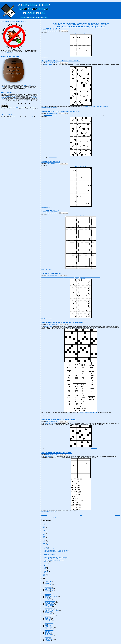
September (47, 562)
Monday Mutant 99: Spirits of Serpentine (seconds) (59, 420)
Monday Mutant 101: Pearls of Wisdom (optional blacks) (61, 111)
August (46, 563)
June (45, 566)
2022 (44, 528)
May (45, 567)
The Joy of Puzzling (49, 636)
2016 (44, 536)
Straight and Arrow (49, 629)
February (46, 571)
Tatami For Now (48, 632)
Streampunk (47, 631)
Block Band (47, 586)
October (46, 547)
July (45, 564)
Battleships (47, 584)
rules (46, 624)
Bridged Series (48, 587)
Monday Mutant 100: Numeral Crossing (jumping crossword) (62, 322)
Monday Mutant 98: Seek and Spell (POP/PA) (57, 453)
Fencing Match (48, 600)
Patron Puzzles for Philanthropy (52, 610)
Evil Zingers (47, 599)
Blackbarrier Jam (48, 585)
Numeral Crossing (48, 326)
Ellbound (46, 598)
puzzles (46, 57)
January (46, 573)
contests (46, 589)
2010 (44, 574)
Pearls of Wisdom (48, 65)
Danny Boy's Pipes (49, 593)
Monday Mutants (47, 108)
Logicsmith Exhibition (49, 604)
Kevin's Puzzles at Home (50, 602)
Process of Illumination (50, 615)
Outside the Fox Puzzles (50, 609)
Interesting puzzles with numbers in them (89, 413)
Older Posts (117, 515)
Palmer (51, 157)
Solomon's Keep (48, 627)
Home (81, 515)
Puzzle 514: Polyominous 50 (51, 273)
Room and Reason (49, 623)
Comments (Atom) (52, 518)
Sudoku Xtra (4, 98)
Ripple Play (47, 622)
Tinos (33, 117)
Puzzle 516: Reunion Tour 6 (51, 162)
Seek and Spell (48, 456)
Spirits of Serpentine (49, 423)
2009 (44, 576)
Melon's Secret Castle (49, 606)
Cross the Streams (49, 591)
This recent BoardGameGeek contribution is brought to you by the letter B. (58, 277)
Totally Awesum (48, 637)
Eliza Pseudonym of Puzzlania (51, 596)
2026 (44, 522)
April (45, 569)
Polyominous (47, 319)
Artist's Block (47, 582)
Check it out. (94, 448)
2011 (44, 543)
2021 (44, 529)
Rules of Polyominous (81, 278)
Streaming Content (49, 630)
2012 (44, 542)
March (46, 570)
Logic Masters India (49, 603)
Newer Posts (44, 515)
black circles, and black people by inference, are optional (95, 107)
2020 (44, 531)
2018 (44, 533)
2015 (44, 538)
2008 (44, 577)
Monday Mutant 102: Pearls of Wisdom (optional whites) (61, 61)
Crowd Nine (47, 592)
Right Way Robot (48, 621)
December (47, 545)
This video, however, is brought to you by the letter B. (87, 277)
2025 (44, 523)
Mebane (55, 157)
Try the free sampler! (8, 53)
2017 (44, 535)
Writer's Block (48, 640)
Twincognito (47, 638)
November (47, 546)
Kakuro (15, 99)
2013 (44, 540)
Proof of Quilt (47, 616)
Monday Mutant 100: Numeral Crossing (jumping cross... (57, 557)
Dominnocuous (48, 594)
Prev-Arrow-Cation (49, 614)
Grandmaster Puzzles (11, 96)
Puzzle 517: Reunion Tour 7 (51, 29)
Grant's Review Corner (50, 601)
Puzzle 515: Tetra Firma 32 (50, 211)
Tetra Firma (50, 269)
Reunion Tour (50, 57)
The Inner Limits (48, 635)
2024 (44, 525)
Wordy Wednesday (49, 639)
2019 (44, 532)
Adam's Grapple (48, 581)
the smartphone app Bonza (7, 102)
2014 (44, 539)
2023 (44, 526)
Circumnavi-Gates (49, 588)
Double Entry (47, 595)
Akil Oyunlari (32, 96)
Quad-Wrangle (48, 618)
